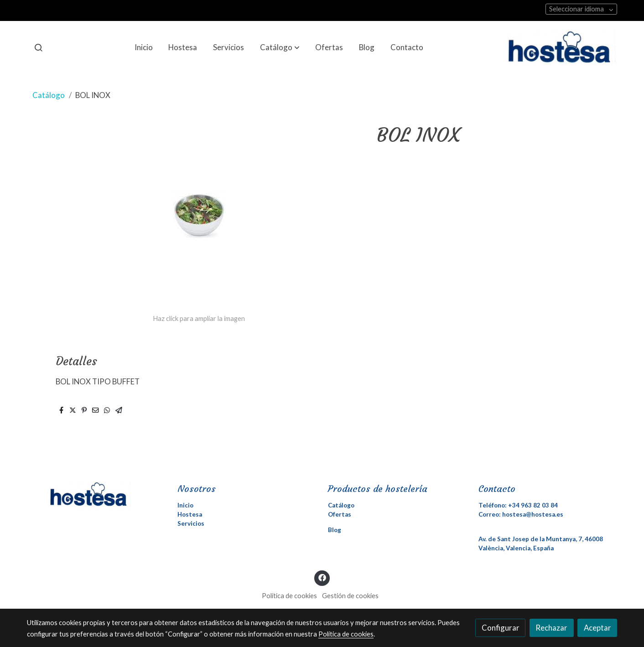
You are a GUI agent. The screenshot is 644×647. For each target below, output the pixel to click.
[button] (280, 47)
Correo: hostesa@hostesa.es (521, 514)
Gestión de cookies (350, 596)
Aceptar (597, 628)
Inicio (185, 505)
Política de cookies (289, 596)
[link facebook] (322, 577)
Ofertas (340, 514)
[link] (562, 47)
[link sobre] (96, 494)
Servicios (191, 523)
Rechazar (551, 628)
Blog (335, 530)
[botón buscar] (38, 47)
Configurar (501, 628)
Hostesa (190, 514)
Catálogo (49, 95)
